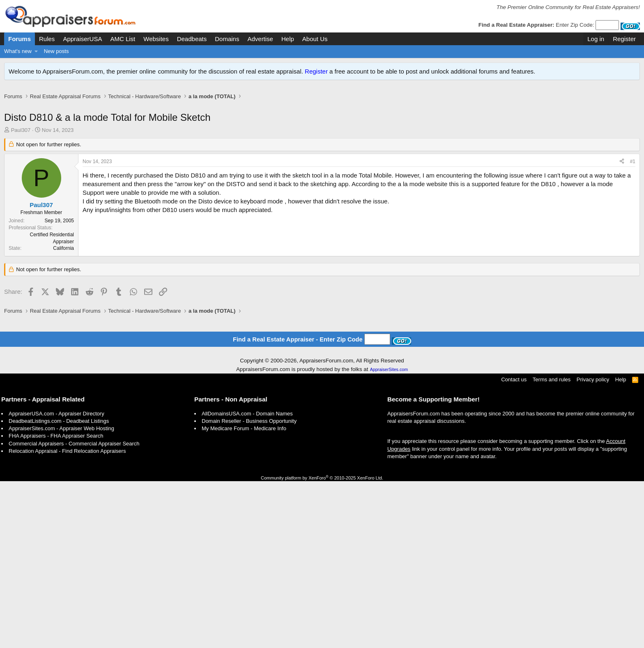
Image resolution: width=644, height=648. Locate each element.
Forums (20, 39)
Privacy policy (593, 546)
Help (288, 39)
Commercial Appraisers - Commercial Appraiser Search (74, 610)
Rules (47, 39)
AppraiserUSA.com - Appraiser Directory (56, 580)
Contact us (514, 546)
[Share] (622, 170)
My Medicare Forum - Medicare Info (244, 595)
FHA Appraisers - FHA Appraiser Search (56, 603)
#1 (633, 170)
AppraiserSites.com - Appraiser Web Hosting (61, 595)
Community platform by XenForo (322, 645)
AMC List (123, 39)
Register (316, 71)
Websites (156, 39)
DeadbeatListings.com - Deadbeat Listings (59, 588)
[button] (36, 51)
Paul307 (21, 139)
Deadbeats (192, 39)
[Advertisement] (322, 110)
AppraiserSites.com (389, 536)
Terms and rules (552, 546)
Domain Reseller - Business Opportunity (249, 588)
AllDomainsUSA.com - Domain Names (247, 580)
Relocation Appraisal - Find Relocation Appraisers (67, 618)
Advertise (260, 39)
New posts (56, 51)
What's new (18, 51)
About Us (315, 39)
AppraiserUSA (82, 39)
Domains (227, 39)
